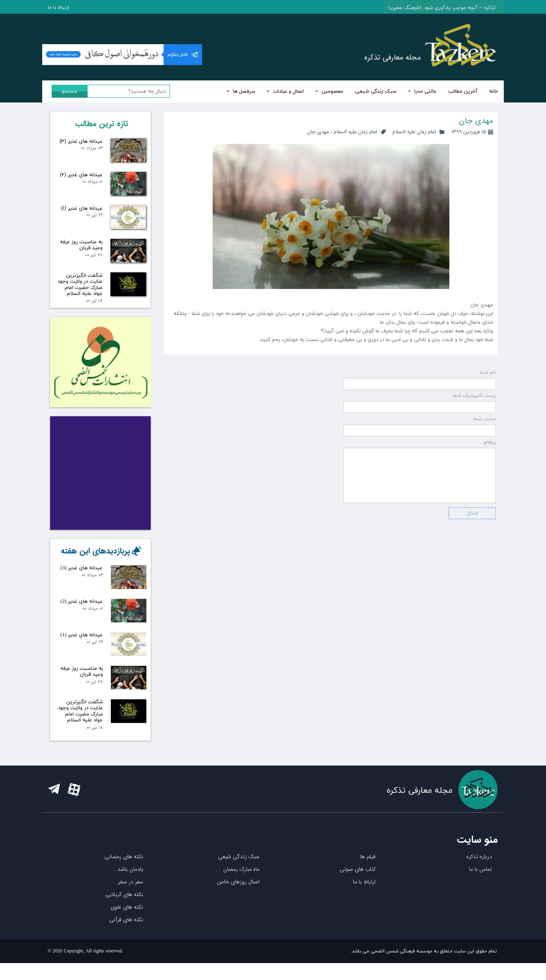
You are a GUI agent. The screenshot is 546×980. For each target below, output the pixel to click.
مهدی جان (318, 132)
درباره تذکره (479, 874)
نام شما (488, 384)
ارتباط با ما (58, 7)
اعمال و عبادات (288, 91)
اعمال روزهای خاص (238, 899)
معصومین (332, 91)
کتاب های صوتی (358, 886)
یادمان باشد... (128, 886)
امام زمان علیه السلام (414, 132)
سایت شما (485, 430)
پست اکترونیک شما (474, 407)
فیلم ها (368, 874)
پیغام (490, 453)
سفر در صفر (131, 899)
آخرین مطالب (463, 91)
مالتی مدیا (425, 91)
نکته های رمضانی (124, 874)
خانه (494, 91)
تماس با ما (481, 886)
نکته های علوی (127, 924)
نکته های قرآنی (126, 937)
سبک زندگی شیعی (376, 91)
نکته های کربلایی (124, 911)
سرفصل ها (244, 91)
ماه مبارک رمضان (241, 886)
